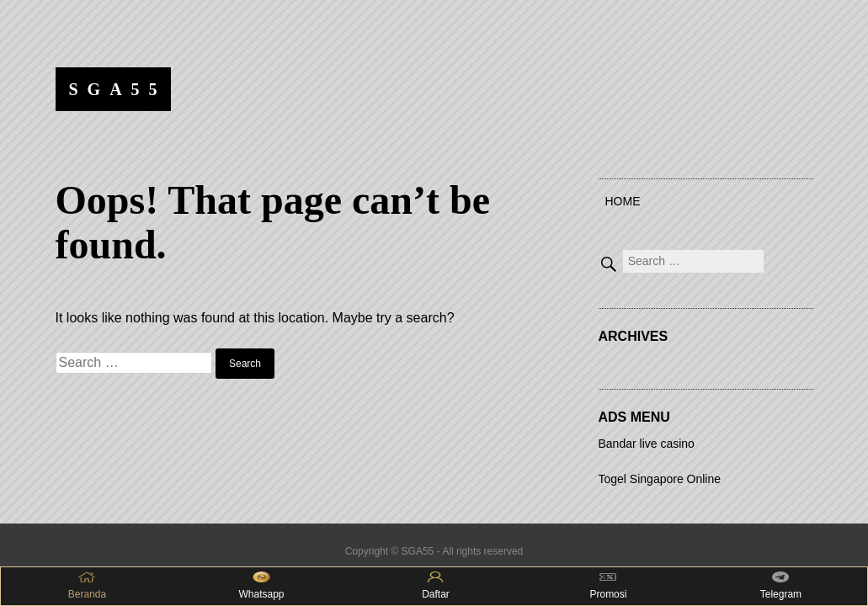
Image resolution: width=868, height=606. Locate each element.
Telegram (781, 586)
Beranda (87, 586)
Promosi (608, 586)
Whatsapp (261, 586)
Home (623, 201)
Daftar (436, 586)
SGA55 (118, 89)
